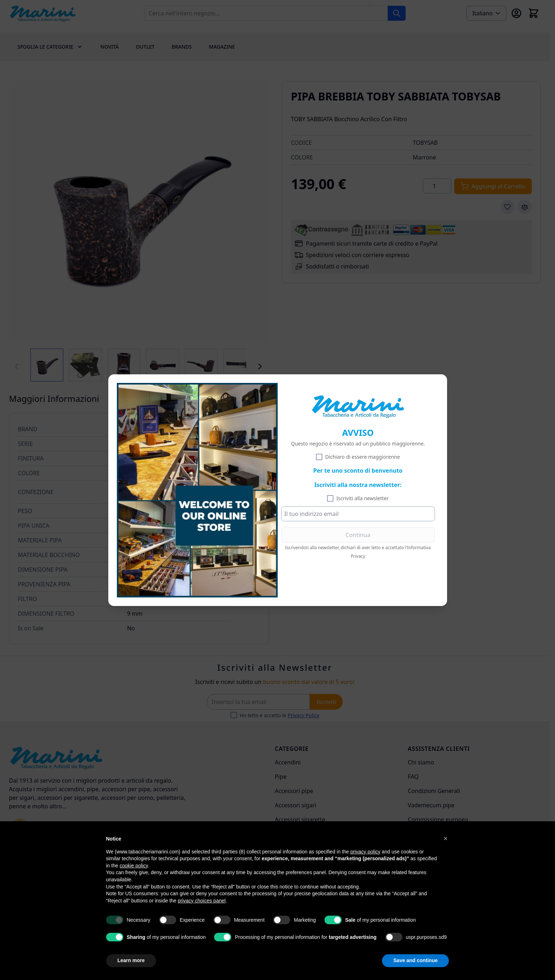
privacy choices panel (202, 901)
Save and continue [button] (416, 960)
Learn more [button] (131, 960)
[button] (446, 838)
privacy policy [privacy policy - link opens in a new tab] (365, 852)
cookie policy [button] (134, 866)
